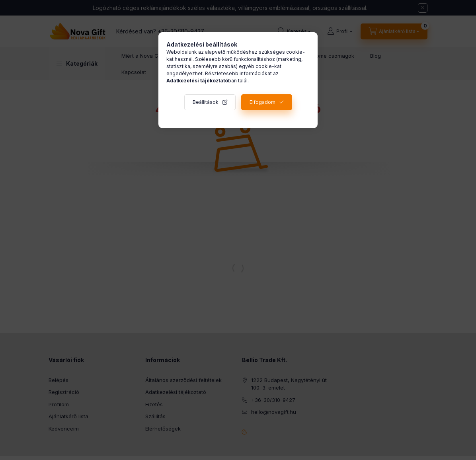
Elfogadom (262, 102)
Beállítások (206, 102)
